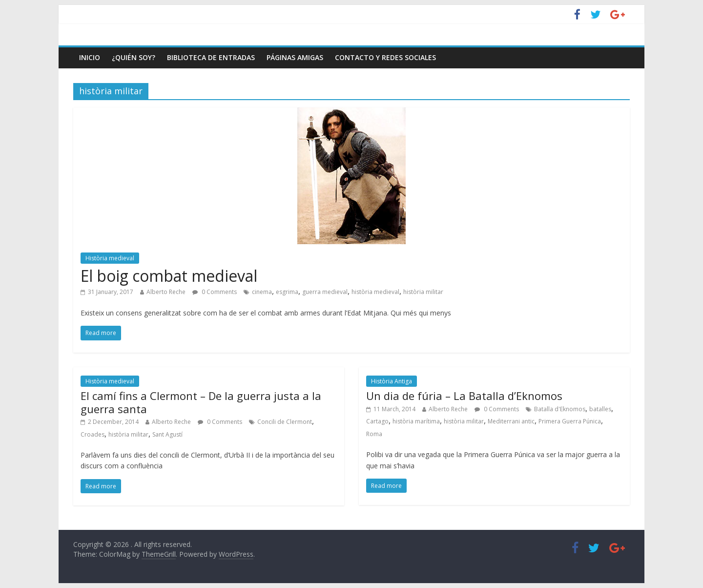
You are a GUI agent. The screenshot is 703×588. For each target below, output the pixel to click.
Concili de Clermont (285, 422)
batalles (600, 409)
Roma (374, 434)
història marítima (416, 421)
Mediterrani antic (511, 421)
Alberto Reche (166, 292)
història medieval (375, 292)
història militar (423, 292)
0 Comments (215, 292)
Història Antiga (392, 381)
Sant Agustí (167, 434)
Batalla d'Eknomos (560, 409)
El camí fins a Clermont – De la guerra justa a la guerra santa (201, 402)
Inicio (90, 57)
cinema (262, 292)
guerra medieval (325, 292)
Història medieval (110, 258)
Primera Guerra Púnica (570, 421)
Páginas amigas (295, 57)
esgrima (287, 292)
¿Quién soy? (134, 57)
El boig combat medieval (169, 276)
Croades (93, 434)
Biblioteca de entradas (211, 57)
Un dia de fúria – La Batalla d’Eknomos (464, 396)
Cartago (377, 421)
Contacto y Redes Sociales (385, 57)
